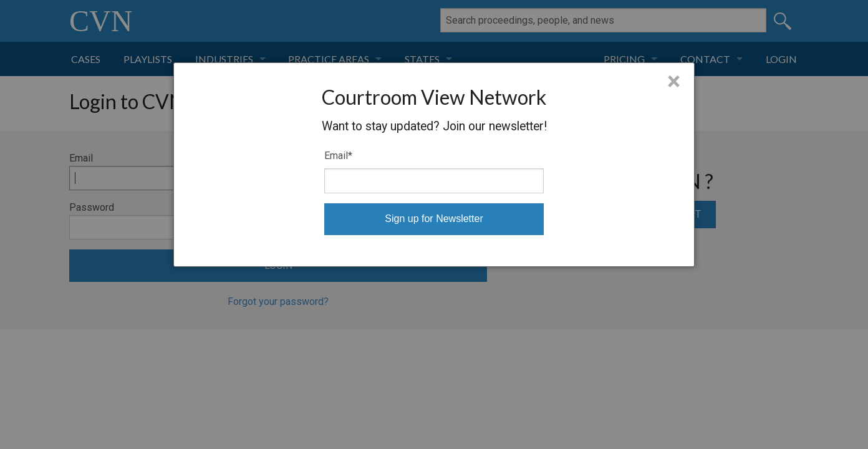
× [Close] (674, 82)
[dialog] (434, 165)
